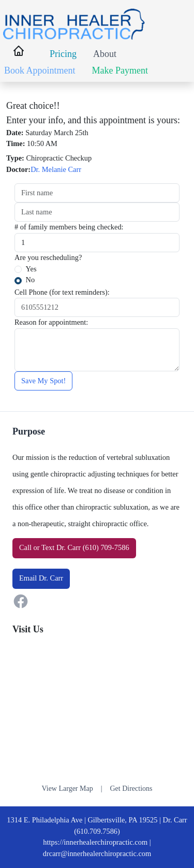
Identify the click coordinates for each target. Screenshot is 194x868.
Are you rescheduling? (48, 257)
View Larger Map (67, 789)
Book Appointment (40, 70)
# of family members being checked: (69, 227)
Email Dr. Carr (41, 578)
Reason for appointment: (51, 322)
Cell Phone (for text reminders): (62, 292)
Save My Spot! (43, 381)
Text (48, 547)
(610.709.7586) (97, 831)
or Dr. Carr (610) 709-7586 (74, 547)
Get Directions (131, 789)
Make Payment (120, 70)
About (105, 54)
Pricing (63, 54)
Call (25, 547)
